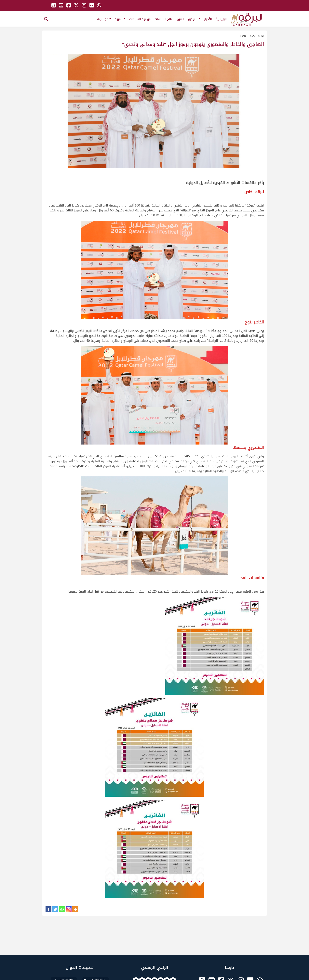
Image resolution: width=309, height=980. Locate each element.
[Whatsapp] (62, 909)
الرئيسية (221, 19)
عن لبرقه (104, 19)
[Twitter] (55, 909)
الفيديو (194, 19)
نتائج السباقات (164, 19)
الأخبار (208, 19)
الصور (181, 19)
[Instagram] (69, 909)
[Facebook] (48, 909)
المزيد (120, 19)
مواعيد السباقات (140, 19)
